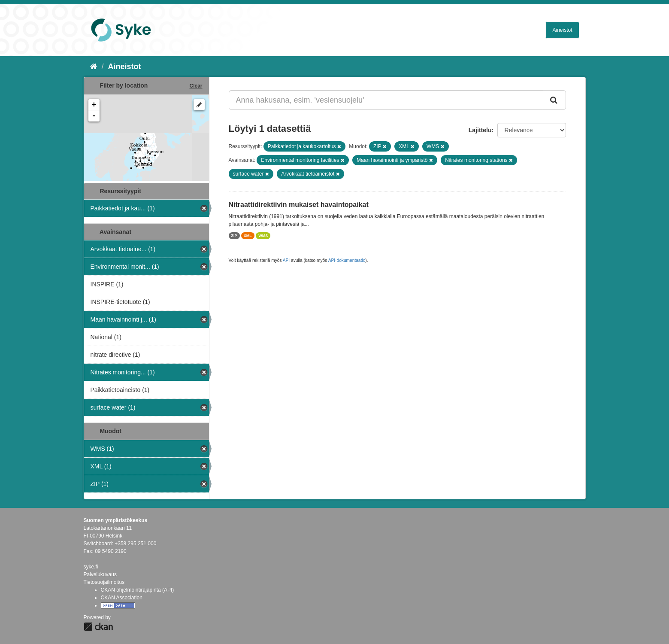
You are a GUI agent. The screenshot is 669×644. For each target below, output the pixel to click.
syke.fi (91, 567)
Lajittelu (480, 130)
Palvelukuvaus (100, 574)
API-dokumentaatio (347, 260)
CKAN (98, 627)
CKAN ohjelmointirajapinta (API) (138, 590)
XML (248, 236)
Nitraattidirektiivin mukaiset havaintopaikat (299, 205)
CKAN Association (122, 598)
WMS (263, 236)
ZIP (234, 236)
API (286, 260)
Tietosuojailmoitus (104, 582)
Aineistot (562, 30)
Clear (196, 86)
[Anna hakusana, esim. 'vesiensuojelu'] (386, 100)
